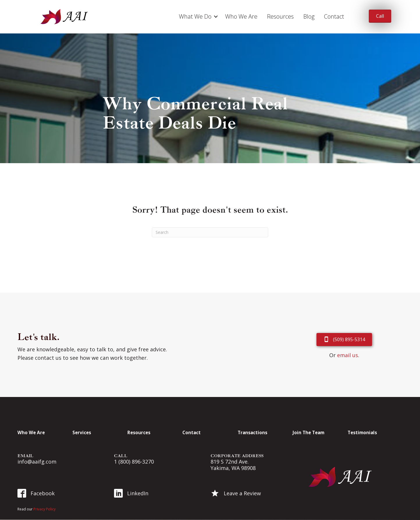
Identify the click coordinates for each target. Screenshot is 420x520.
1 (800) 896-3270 (134, 462)
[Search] (210, 232)
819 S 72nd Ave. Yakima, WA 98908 (233, 465)
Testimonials (362, 432)
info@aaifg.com (37, 462)
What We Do (195, 16)
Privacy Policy (45, 509)
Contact (334, 16)
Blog (309, 16)
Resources (280, 16)
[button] (216, 17)
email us (348, 355)
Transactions (252, 432)
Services (82, 432)
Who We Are (241, 16)
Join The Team (308, 432)
